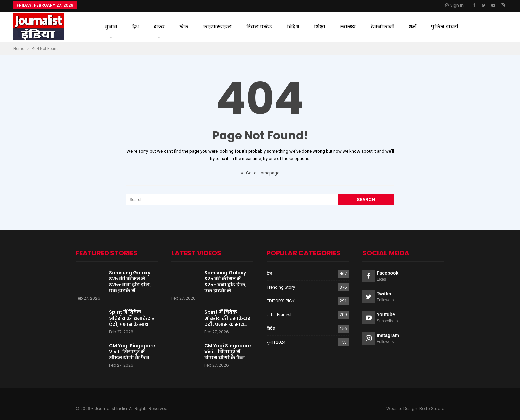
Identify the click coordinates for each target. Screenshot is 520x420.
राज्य (159, 27)
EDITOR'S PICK (281, 301)
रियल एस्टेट (259, 27)
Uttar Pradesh (280, 315)
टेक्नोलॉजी (382, 27)
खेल (184, 27)
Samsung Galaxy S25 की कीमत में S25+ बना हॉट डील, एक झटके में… (130, 282)
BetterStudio (432, 408)
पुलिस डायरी (444, 27)
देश (136, 27)
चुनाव (111, 27)
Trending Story (281, 287)
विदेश (293, 27)
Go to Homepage (260, 173)
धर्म (413, 27)
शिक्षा (320, 27)
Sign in (454, 5)
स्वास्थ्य (348, 27)
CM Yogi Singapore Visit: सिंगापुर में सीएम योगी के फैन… (132, 352)
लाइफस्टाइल (217, 27)
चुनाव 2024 (276, 342)
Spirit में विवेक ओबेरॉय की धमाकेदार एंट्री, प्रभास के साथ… (132, 318)
